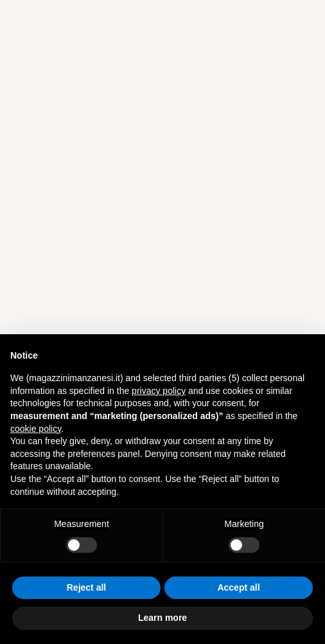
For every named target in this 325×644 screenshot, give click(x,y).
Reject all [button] (86, 587)
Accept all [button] (238, 587)
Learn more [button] (162, 618)
